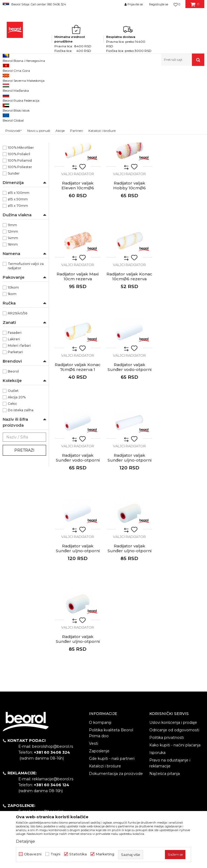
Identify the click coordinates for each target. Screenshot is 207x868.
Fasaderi (15, 407)
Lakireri (14, 413)
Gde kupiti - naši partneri (112, 651)
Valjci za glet (15, 112)
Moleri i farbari (19, 419)
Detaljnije (25, 841)
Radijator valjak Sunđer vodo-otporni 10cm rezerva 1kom (181, 353)
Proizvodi (24, 77)
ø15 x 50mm (18, 273)
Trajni (55, 854)
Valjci (91, 77)
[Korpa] (195, 6)
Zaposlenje (99, 643)
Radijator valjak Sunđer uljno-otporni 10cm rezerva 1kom (78, 443)
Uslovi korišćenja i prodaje (173, 615)
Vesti (94, 636)
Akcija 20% (17, 471)
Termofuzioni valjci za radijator (26, 340)
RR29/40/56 (18, 387)
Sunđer (14, 247)
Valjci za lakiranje (19, 106)
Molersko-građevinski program (59, 77)
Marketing (105, 854)
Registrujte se (159, 4)
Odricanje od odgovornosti (174, 622)
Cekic (12, 478)
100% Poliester (20, 241)
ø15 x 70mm (18, 280)
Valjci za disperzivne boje (23, 140)
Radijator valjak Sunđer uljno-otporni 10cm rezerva (130, 443)
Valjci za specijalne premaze (18, 159)
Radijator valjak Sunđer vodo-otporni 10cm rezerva (130, 353)
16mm (13, 318)
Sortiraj (138, 86)
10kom (13, 361)
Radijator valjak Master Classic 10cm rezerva (130, 171)
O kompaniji (100, 615)
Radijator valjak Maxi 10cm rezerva (129, 260)
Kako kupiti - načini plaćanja (175, 637)
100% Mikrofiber (21, 222)
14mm (13, 312)
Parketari (15, 426)
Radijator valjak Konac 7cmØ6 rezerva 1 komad (78, 353)
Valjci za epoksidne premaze (18, 121)
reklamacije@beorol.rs (53, 671)
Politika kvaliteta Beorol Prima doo (111, 625)
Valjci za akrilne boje (22, 131)
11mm (12, 299)
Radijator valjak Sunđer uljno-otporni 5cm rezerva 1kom (181, 443)
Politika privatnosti (167, 630)
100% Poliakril (19, 228)
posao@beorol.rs (48, 704)
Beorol (8, 77)
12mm (13, 305)
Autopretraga (113, 86)
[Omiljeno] (177, 4)
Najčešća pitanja (165, 666)
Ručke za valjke (19, 181)
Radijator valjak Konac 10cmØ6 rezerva (181, 260)
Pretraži (24, 524)
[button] (183, 60)
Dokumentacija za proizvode (116, 666)
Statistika (78, 854)
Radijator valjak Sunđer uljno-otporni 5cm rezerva (78, 534)
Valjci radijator (17, 175)
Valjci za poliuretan (20, 99)
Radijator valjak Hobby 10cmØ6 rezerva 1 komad (78, 262)
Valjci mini (13, 169)
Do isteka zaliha (21, 484)
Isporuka (157, 645)
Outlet (13, 465)
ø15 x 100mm (19, 267)
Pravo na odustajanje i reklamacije (170, 655)
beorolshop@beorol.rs (53, 639)
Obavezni (33, 854)
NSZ (15, 202)
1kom (12, 368)
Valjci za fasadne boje (23, 150)
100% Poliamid (20, 234)
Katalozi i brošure (105, 658)
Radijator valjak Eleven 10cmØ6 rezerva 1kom (181, 171)
